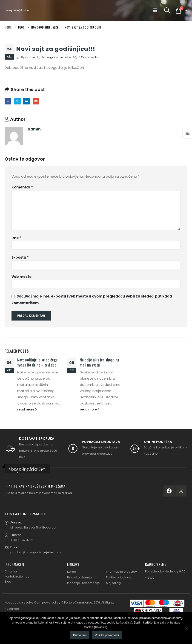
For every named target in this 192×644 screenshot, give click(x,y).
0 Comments (88, 57)
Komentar (22, 187)
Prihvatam (80, 635)
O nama (11, 571)
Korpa (72, 572)
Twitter (17, 101)
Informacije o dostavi (122, 572)
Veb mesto (21, 277)
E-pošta (20, 257)
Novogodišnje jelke (57, 57)
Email (36, 101)
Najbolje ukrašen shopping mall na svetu (99, 362)
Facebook (8, 101)
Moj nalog (113, 583)
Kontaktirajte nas (17, 576)
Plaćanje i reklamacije (83, 583)
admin (30, 57)
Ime (16, 238)
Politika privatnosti (119, 577)
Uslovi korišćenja (79, 577)
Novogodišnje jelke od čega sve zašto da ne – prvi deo (37, 362)
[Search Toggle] (167, 10)
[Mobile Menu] (156, 10)
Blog (8, 582)
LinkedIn (27, 101)
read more (27, 409)
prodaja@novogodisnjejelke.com (36, 552)
